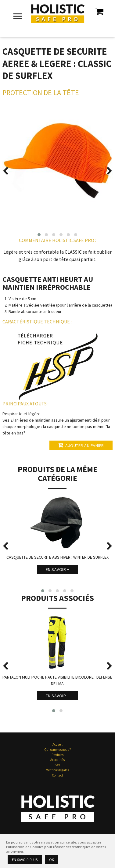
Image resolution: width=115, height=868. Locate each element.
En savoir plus (25, 860)
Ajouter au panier (81, 445)
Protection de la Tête (41, 93)
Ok (52, 860)
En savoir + (58, 569)
